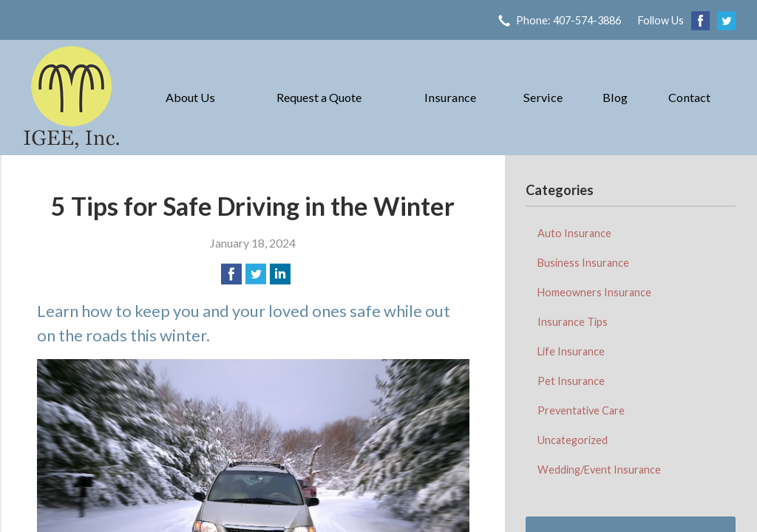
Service (543, 97)
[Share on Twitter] (256, 274)
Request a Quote (319, 97)
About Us (190, 97)
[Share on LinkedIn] (280, 274)
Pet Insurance (571, 381)
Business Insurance (583, 263)
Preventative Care (581, 410)
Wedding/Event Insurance (599, 470)
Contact (689, 97)
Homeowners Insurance (594, 292)
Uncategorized (573, 440)
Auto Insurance (574, 233)
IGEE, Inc (71, 98)
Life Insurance (571, 351)
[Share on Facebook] (231, 274)
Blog (615, 97)
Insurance (450, 97)
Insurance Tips (573, 322)
